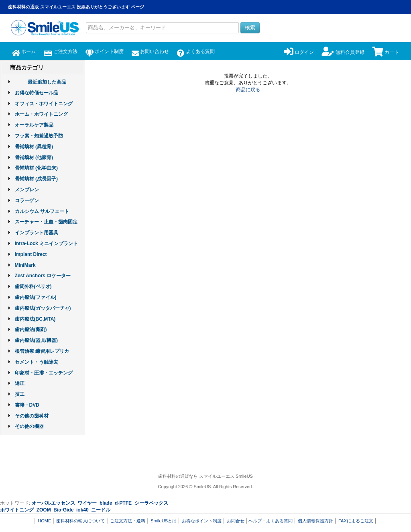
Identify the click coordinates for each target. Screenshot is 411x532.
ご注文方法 (60, 51)
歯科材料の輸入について (80, 521)
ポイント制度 (105, 51)
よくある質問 (196, 51)
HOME (44, 521)
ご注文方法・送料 (128, 521)
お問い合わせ (150, 51)
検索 (250, 28)
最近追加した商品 (47, 82)
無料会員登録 (343, 52)
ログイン (299, 52)
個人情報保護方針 (315, 521)
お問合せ (236, 521)
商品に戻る (248, 90)
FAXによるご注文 (356, 521)
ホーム (24, 51)
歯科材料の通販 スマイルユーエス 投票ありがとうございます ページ (76, 7)
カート (386, 52)
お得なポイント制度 (202, 521)
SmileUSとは (164, 521)
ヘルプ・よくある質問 (271, 521)
